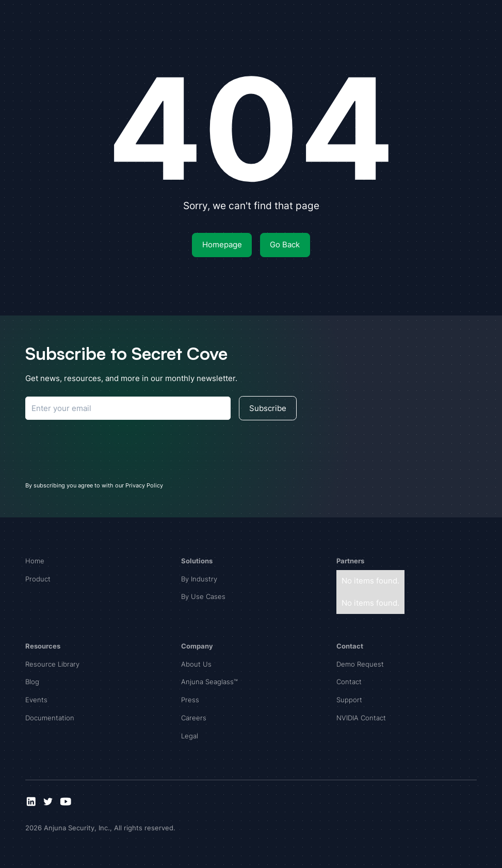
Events (36, 700)
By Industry (199, 579)
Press (190, 700)
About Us (196, 664)
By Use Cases (203, 596)
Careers (194, 718)
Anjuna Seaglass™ (209, 682)
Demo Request (360, 664)
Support (349, 700)
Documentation (50, 718)
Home (35, 561)
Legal (190, 736)
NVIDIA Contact (361, 718)
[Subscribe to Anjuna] (128, 408)
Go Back (285, 244)
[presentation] (104, 449)
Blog (32, 682)
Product (38, 579)
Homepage (222, 244)
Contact (349, 682)
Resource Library (52, 664)
